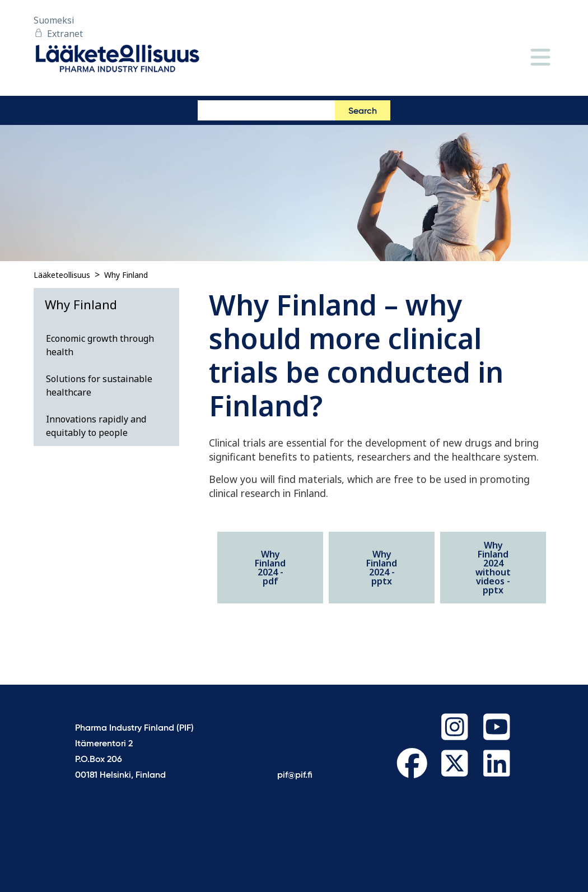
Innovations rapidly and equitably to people (96, 426)
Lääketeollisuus (62, 275)
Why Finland (126, 275)
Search (363, 112)
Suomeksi (54, 20)
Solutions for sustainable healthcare (99, 385)
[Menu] (540, 58)
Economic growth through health (100, 345)
